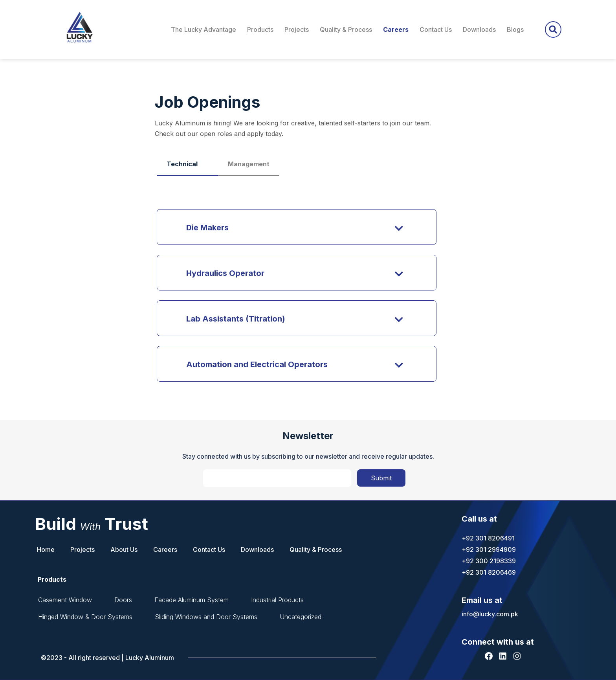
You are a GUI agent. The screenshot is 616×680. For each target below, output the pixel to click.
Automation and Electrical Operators (257, 364)
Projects (297, 29)
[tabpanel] (332, 184)
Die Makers (207, 228)
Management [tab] (249, 164)
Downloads (479, 29)
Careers (396, 29)
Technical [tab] (182, 164)
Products (260, 29)
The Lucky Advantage (203, 29)
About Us (124, 550)
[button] (297, 227)
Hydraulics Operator (225, 273)
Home (46, 550)
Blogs (515, 29)
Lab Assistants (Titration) (236, 319)
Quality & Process (346, 29)
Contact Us (436, 29)
